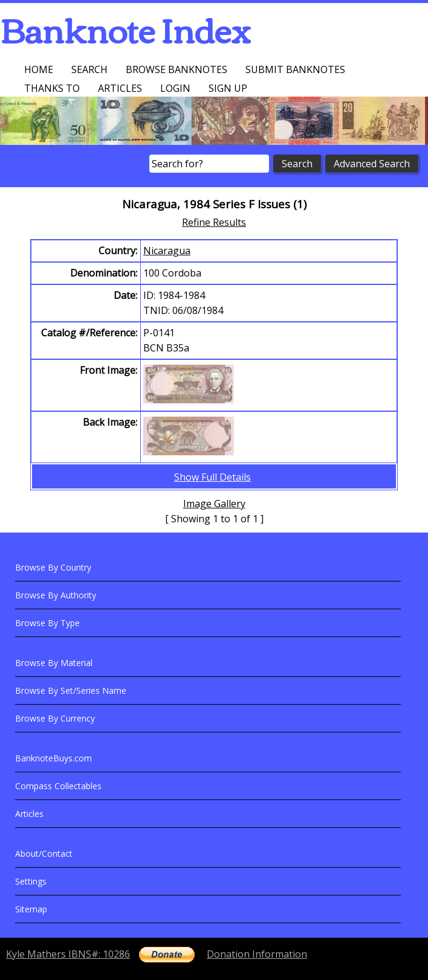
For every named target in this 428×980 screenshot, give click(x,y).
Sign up (228, 88)
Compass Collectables (58, 786)
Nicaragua (167, 251)
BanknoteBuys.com (53, 758)
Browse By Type (47, 623)
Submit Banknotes (295, 69)
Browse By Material (54, 663)
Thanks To (52, 88)
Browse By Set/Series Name (71, 690)
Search (89, 69)
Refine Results (214, 222)
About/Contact (44, 853)
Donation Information (257, 954)
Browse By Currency (55, 718)
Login (175, 88)
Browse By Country (53, 567)
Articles (120, 88)
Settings (31, 881)
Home (39, 69)
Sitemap (31, 909)
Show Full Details (212, 477)
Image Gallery (214, 504)
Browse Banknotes (177, 69)
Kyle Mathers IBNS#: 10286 (68, 954)
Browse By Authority (56, 595)
